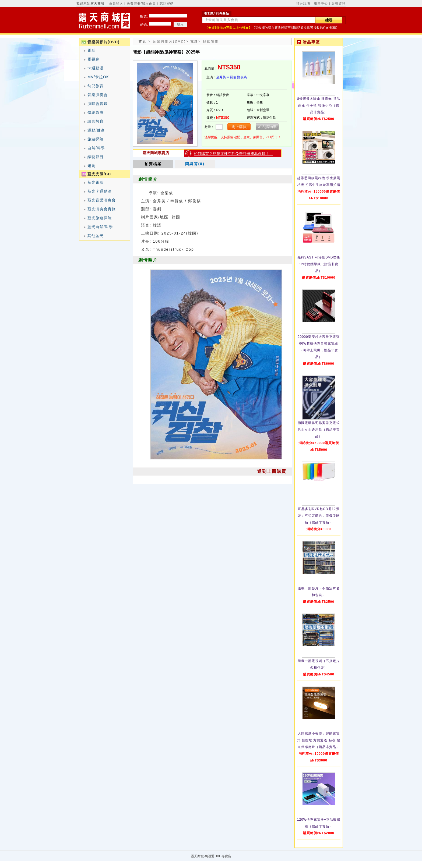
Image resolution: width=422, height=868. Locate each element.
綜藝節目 (96, 157)
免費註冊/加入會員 (141, 3)
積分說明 (303, 3)
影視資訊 (339, 3)
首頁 (143, 41)
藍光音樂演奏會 (102, 200)
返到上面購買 (272, 471)
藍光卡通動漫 (100, 191)
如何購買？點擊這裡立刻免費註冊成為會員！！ (233, 154)
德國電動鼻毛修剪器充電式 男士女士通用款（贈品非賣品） (319, 430)
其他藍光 (96, 236)
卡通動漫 (96, 68)
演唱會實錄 (98, 104)
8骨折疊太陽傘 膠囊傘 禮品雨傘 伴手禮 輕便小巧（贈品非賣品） (319, 105)
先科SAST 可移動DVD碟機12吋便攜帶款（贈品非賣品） (319, 264)
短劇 (92, 166)
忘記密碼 (167, 3)
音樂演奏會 (98, 95)
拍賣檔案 (153, 164)
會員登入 (116, 3)
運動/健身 (96, 130)
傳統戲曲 (96, 112)
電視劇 (94, 59)
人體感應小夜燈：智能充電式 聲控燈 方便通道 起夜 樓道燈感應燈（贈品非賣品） (319, 740)
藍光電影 (96, 182)
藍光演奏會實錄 (102, 209)
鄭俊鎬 (242, 77)
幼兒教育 (96, 86)
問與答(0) (195, 164)
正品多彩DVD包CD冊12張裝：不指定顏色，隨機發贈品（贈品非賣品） (319, 516)
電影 (92, 50)
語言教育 (96, 121)
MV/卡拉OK (98, 77)
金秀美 (221, 77)
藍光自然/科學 (100, 227)
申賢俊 (231, 77)
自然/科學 (96, 148)
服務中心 (321, 3)
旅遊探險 (96, 139)
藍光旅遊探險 (100, 218)
